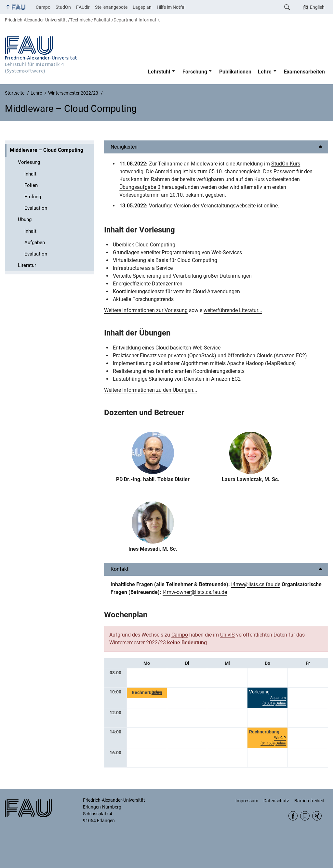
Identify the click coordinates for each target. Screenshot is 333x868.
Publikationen (235, 72)
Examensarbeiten (304, 72)
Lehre (265, 72)
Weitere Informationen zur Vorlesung (146, 310)
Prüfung (33, 197)
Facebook (293, 816)
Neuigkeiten (124, 147)
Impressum (247, 801)
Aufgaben (35, 243)
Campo (43, 7)
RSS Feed (305, 816)
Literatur (27, 265)
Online (157, 692)
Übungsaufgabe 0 (140, 187)
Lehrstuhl (159, 72)
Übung (25, 219)
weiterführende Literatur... (233, 310)
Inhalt (30, 174)
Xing (317, 816)
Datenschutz (276, 801)
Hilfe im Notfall (172, 7)
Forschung (195, 72)
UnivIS (227, 635)
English (317, 7)
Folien (31, 185)
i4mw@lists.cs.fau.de (256, 584)
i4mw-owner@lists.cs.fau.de (195, 592)
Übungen (155, 333)
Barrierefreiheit (309, 801)
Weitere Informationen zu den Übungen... (151, 390)
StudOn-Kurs (286, 164)
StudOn (63, 7)
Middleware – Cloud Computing (47, 150)
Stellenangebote (111, 7)
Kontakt (120, 569)
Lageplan (142, 7)
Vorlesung (29, 162)
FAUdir (83, 7)
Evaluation (36, 208)
